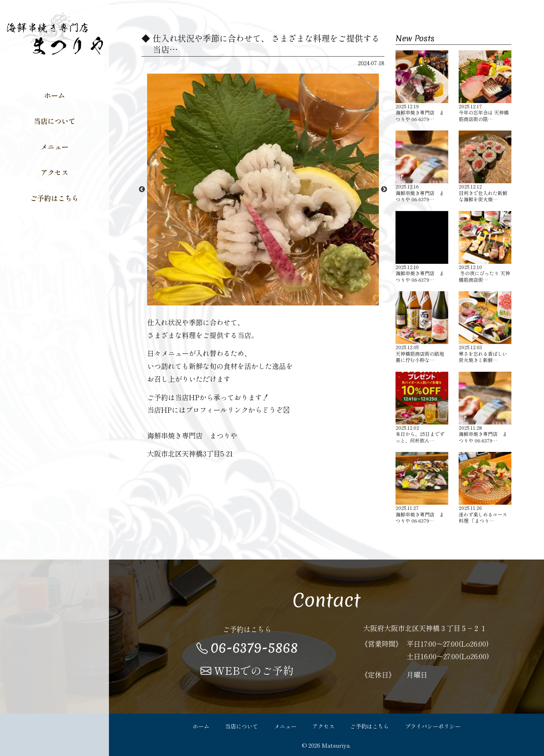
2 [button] (268, 302)
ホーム (54, 95)
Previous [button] (142, 190)
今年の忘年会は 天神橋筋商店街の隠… (485, 86)
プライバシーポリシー (433, 726)
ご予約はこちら (54, 198)
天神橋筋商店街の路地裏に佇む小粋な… (422, 327)
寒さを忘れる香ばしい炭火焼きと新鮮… (485, 327)
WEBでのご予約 (247, 670)
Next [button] (384, 190)
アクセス (54, 172)
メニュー (54, 146)
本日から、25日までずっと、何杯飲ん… (422, 408)
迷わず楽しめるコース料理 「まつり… (485, 488)
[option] (263, 190)
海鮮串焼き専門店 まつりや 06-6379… (422, 86)
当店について (54, 121)
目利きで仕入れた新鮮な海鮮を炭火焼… (485, 167)
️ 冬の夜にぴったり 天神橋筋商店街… (485, 247)
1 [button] (258, 302)
